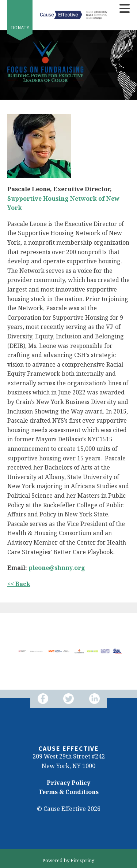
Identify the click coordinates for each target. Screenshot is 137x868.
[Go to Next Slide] (126, 651)
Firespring (83, 860)
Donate (20, 28)
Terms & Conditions (68, 792)
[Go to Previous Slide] (11, 651)
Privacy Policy (68, 783)
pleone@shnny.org (57, 568)
